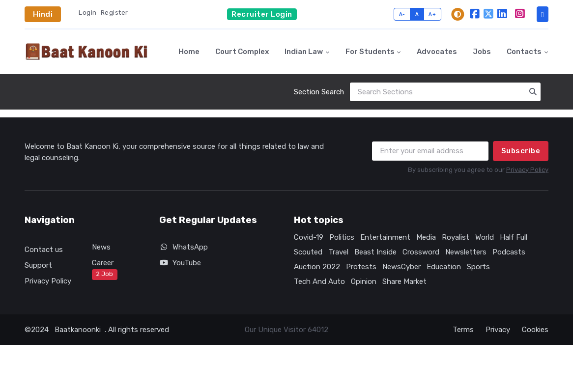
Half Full (514, 237)
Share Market (404, 281)
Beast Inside (375, 252)
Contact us (44, 250)
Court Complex (242, 52)
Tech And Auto (319, 281)
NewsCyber (401, 267)
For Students (370, 52)
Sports (478, 267)
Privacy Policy (527, 170)
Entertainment (385, 237)
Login (88, 13)
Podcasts (509, 252)
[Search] (445, 92)
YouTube (180, 263)
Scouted (308, 252)
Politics (342, 237)
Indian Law (304, 52)
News (101, 247)
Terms (463, 330)
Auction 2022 (317, 267)
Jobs (482, 52)
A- (402, 14)
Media (426, 237)
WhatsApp (184, 247)
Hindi (43, 14)
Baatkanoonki (78, 330)
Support (38, 265)
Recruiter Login (262, 14)
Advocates (437, 52)
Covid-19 (309, 237)
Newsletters (466, 252)
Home (189, 52)
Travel (338, 252)
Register (115, 13)
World (485, 237)
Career (105, 269)
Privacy (498, 330)
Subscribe (521, 151)
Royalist (456, 237)
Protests (361, 267)
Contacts (524, 52)
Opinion (364, 281)
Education (444, 267)
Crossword (421, 252)
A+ (432, 14)
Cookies (535, 330)
